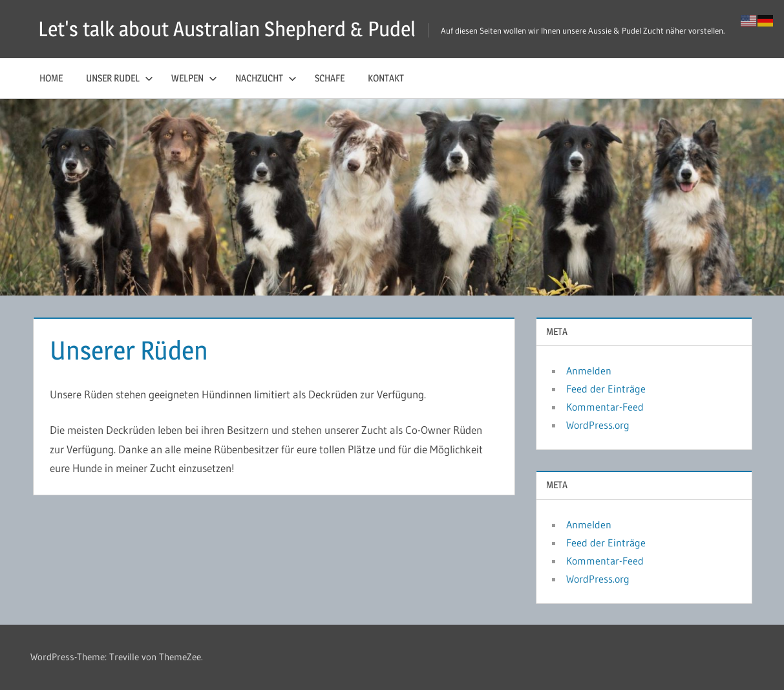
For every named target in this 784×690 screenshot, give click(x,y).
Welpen (194, 78)
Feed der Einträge (606, 389)
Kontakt (386, 78)
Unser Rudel (120, 78)
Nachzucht (266, 78)
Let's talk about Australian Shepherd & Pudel (227, 29)
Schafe (330, 78)
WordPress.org (598, 425)
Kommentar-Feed (605, 407)
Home (51, 78)
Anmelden (589, 371)
